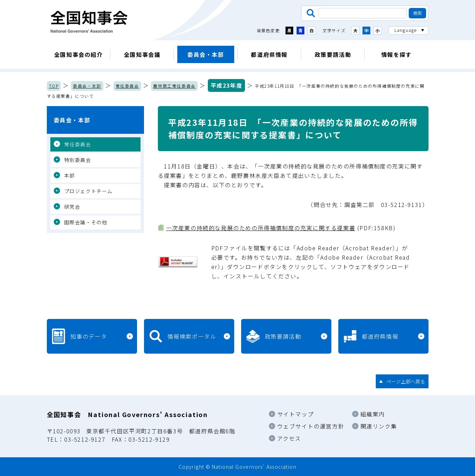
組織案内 (373, 414)
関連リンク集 (379, 426)
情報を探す (397, 54)
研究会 (72, 207)
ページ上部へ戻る (406, 381)
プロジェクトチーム (88, 191)
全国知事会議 (142, 54)
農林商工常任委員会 (174, 86)
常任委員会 (127, 86)
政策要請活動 (333, 54)
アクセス (289, 438)
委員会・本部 (206, 54)
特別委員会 (78, 160)
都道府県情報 (269, 54)
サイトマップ (296, 414)
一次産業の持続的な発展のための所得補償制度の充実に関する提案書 (261, 228)
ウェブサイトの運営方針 (311, 426)
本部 (70, 175)
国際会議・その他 (86, 222)
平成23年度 (227, 85)
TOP (54, 86)
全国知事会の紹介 (79, 54)
